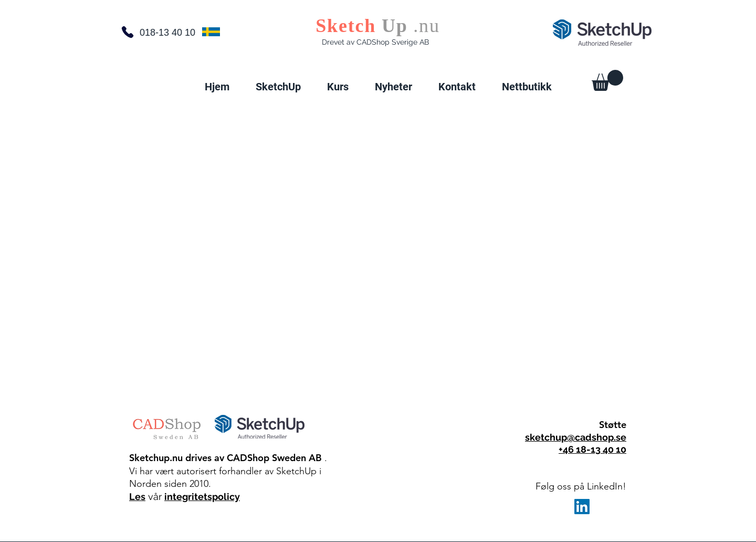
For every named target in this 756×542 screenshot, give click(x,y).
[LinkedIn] (582, 507)
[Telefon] (128, 32)
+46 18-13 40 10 (592, 449)
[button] (278, 87)
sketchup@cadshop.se (576, 437)
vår (155, 497)
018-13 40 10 (167, 33)
